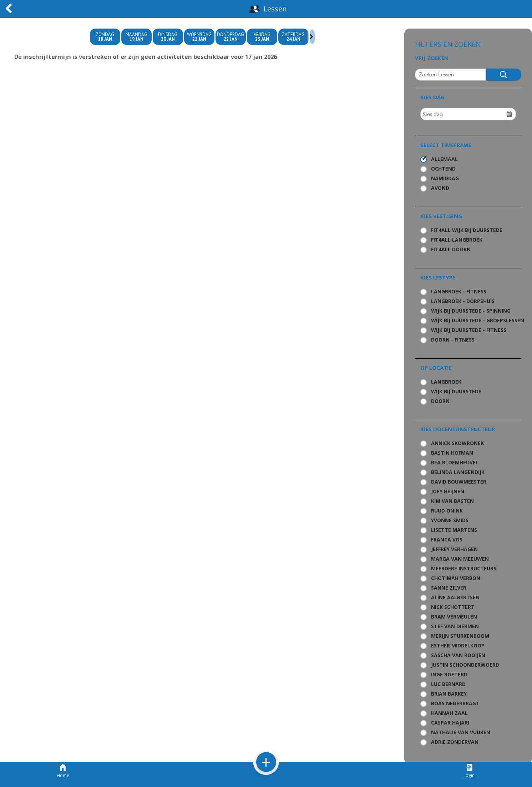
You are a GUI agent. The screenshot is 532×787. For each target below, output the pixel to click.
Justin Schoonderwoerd (465, 665)
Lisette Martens (454, 530)
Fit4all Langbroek (457, 240)
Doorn (440, 401)
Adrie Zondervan (455, 742)
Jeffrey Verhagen (454, 549)
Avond (440, 188)
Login (469, 771)
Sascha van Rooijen (458, 655)
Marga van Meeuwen (460, 559)
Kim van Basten (452, 501)
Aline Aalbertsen (455, 597)
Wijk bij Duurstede (456, 391)
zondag (105, 37)
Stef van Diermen (455, 626)
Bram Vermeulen (454, 617)
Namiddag (445, 178)
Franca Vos (447, 539)
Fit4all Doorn (451, 249)
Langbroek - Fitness (459, 291)
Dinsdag (168, 37)
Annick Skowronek (457, 443)
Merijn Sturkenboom (460, 636)
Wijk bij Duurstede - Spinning (471, 311)
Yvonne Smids (450, 520)
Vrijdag (262, 37)
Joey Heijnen (448, 491)
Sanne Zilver (449, 588)
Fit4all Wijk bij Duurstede (467, 230)
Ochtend (443, 169)
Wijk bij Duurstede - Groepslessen (473, 320)
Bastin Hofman (452, 453)
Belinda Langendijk (458, 472)
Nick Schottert (453, 607)
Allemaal (444, 159)
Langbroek (446, 382)
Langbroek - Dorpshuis (463, 301)
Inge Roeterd (449, 674)
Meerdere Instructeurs (464, 568)
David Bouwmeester (459, 482)
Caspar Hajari (450, 723)
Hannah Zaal (449, 713)
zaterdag (293, 37)
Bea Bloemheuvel (455, 462)
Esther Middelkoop (458, 645)
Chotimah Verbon (456, 578)
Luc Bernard (448, 684)
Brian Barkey (449, 694)
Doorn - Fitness (453, 340)
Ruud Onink (447, 511)
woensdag (199, 37)
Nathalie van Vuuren (461, 732)
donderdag (231, 37)
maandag (136, 37)
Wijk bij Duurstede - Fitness (469, 330)
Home (63, 771)
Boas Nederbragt (455, 703)
